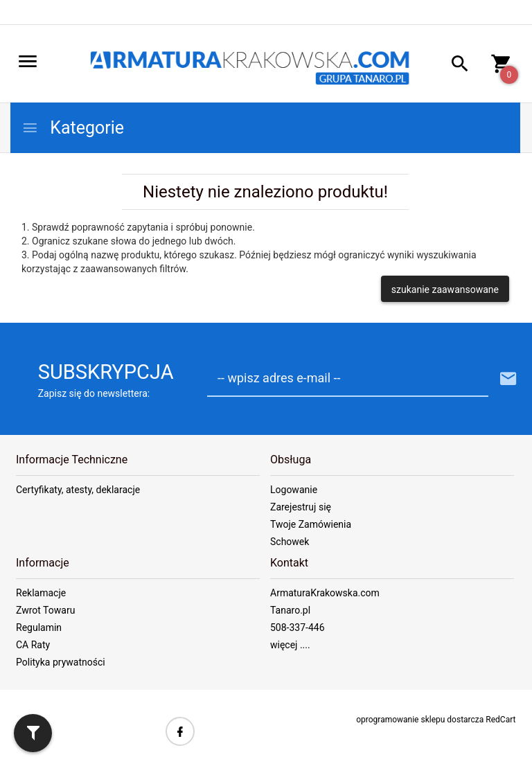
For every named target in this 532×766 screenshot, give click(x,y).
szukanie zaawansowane (445, 290)
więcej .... (290, 645)
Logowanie (294, 490)
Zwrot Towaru (45, 610)
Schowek (290, 542)
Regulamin (39, 627)
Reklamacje (41, 593)
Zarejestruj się (301, 507)
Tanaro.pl (290, 610)
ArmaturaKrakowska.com (325, 593)
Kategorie (73, 128)
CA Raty (33, 645)
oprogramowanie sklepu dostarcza (420, 720)
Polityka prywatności (61, 662)
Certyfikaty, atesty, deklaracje (78, 490)
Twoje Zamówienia (311, 524)
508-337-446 (298, 627)
